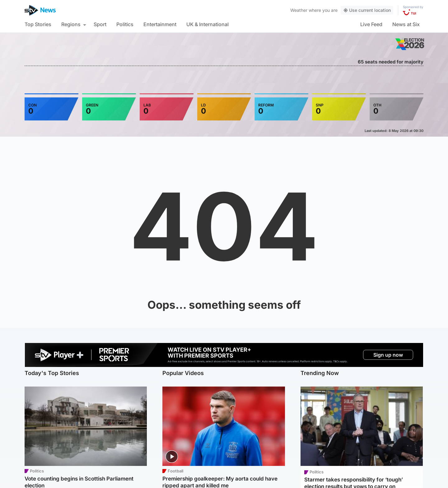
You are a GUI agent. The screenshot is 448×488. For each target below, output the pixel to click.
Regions (71, 24)
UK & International (208, 24)
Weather (299, 10)
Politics (125, 24)
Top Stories (38, 24)
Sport (100, 24)
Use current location (367, 10)
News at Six (406, 24)
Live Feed (371, 24)
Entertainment (160, 24)
